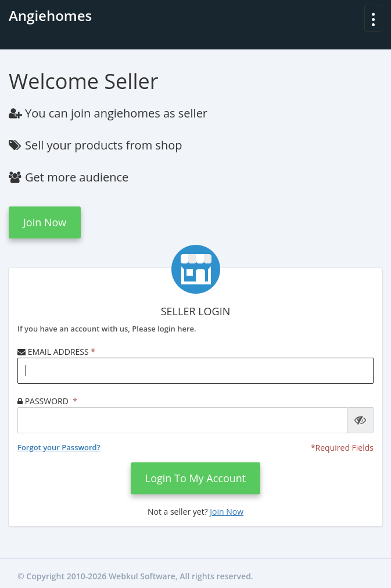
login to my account (196, 478)
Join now (45, 222)
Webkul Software (142, 576)
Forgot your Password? (59, 447)
